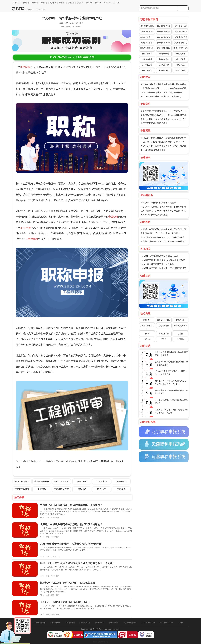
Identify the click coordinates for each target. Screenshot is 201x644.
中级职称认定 (164, 59)
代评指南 (35, 3)
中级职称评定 (164, 70)
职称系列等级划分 (147, 48)
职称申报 (26, 228)
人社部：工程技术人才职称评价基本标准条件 (65, 602)
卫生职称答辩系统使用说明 (153, 150)
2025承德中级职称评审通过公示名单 (157, 264)
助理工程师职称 (22, 481)
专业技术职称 (164, 334)
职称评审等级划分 (180, 43)
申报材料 (53, 3)
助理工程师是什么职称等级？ (154, 123)
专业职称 (113, 217)
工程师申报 (102, 481)
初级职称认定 (164, 54)
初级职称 (89, 3)
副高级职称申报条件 (147, 327)
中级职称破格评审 (39, 623)
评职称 (30, 9)
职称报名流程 (164, 326)
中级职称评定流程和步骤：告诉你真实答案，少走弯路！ (71, 505)
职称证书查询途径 (180, 32)
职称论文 (62, 3)
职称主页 (17, 3)
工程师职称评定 (22, 489)
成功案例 (116, 3)
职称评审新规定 (85, 623)
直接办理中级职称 (164, 48)
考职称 (147, 334)
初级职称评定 (147, 70)
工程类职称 (32, 239)
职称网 (180, 334)
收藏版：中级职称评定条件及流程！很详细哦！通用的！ (71, 524)
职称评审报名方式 (180, 37)
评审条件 (26, 3)
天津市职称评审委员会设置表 (154, 215)
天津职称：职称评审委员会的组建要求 (158, 203)
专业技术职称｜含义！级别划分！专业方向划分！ (163, 119)
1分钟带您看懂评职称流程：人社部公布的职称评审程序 (71, 544)
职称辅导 (44, 3)
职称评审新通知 (114, 623)
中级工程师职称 (42, 481)
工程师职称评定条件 (180, 327)
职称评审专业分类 (164, 43)
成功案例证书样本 (147, 43)
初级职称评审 (180, 54)
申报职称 (42, 489)
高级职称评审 (180, 59)
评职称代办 (121, 481)
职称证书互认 (180, 65)
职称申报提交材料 (180, 26)
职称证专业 (180, 320)
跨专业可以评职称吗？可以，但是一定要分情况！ (163, 242)
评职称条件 (147, 320)
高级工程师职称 (61, 481)
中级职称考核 (147, 59)
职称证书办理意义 (147, 37)
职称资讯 (71, 3)
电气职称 (180, 339)
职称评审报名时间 (164, 37)
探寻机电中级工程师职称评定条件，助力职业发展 (68, 583)
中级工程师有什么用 (148, 623)
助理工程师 (82, 481)
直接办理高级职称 (180, 48)
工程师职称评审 (61, 489)
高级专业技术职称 (164, 320)
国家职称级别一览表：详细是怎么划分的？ (160, 233)
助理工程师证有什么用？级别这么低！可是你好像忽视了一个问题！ (78, 563)
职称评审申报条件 (147, 32)
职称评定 (26, 67)
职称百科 (80, 3)
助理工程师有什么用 (166, 623)
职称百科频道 (41, 9)
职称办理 (101, 489)
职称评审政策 (70, 623)
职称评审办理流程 (164, 32)
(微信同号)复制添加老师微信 (72, 57)
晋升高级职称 (164, 65)
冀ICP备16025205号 (100, 642)
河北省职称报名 (55, 623)
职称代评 (121, 489)
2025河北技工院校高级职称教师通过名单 (159, 256)
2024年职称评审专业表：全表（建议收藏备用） (162, 92)
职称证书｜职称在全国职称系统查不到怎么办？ (162, 142)
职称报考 (82, 489)
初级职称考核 (147, 54)
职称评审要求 (99, 623)
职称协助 (147, 339)
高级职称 (107, 3)
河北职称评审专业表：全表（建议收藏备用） (161, 97)
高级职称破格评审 (130, 623)
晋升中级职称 (147, 65)
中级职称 (98, 3)
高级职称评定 (180, 70)
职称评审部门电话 (164, 26)
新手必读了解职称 (147, 26)
